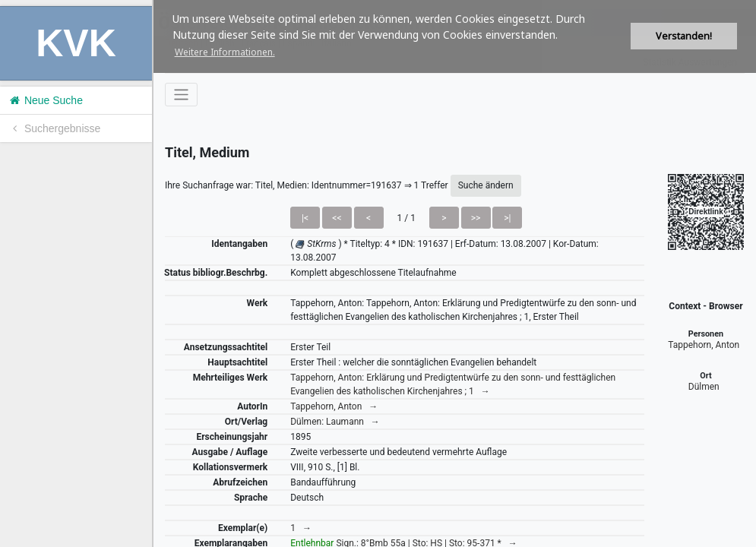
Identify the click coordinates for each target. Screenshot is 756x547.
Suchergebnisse (54, 128)
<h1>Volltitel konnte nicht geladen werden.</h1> (455, 273)
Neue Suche (45, 100)
